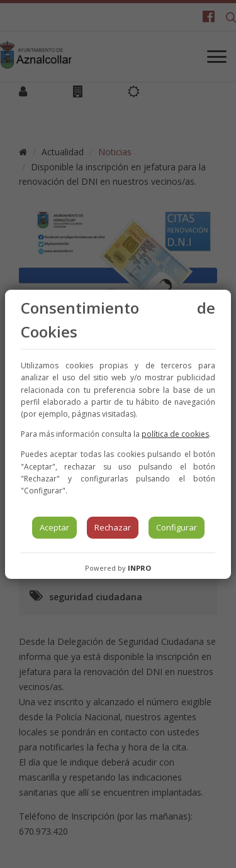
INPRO (139, 568)
